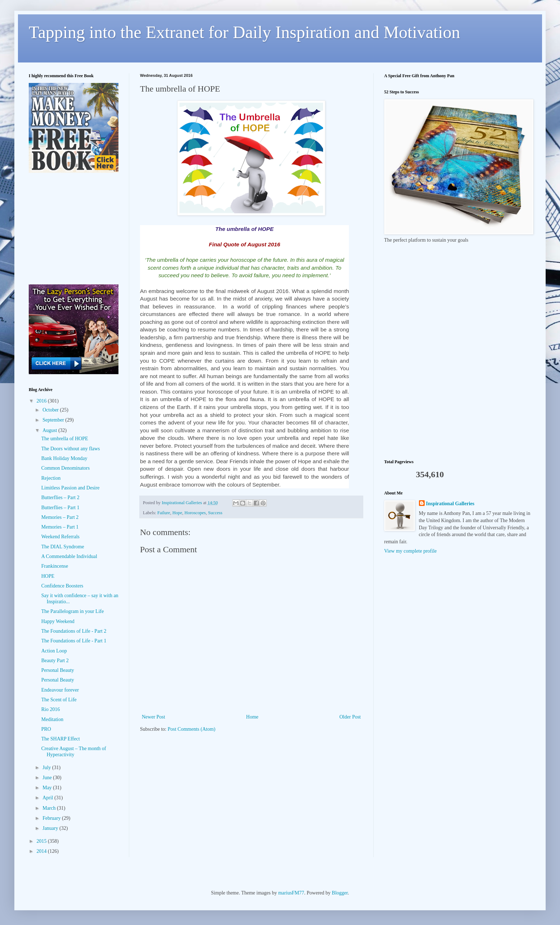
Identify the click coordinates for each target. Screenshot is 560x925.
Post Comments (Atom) (192, 729)
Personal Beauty (58, 670)
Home (252, 717)
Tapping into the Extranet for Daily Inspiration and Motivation (244, 32)
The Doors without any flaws (71, 449)
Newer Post (153, 717)
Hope (177, 513)
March (50, 808)
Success (215, 513)
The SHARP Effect (60, 739)
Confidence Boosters (62, 586)
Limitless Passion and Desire (70, 488)
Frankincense (55, 566)
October (51, 410)
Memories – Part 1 (60, 527)
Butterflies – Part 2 (60, 498)
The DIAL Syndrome (63, 547)
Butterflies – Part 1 (60, 508)
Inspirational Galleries (450, 504)
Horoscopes (195, 513)
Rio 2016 (51, 709)
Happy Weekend (58, 621)
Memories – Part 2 (60, 517)
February (52, 818)
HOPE (48, 576)
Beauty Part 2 (55, 661)
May (48, 788)
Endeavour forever (60, 690)
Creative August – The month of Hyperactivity (74, 752)
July (47, 768)
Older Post (350, 717)
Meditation (52, 719)
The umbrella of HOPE (65, 439)
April (48, 798)
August (50, 430)
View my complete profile (410, 551)
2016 (42, 401)
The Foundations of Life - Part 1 (74, 641)
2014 (42, 851)
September (54, 420)
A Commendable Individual (69, 556)
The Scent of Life (59, 700)
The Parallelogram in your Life (73, 611)
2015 (42, 841)
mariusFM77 (291, 893)
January (51, 828)
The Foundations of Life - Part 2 (74, 631)
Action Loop (54, 651)
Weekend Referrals (60, 537)
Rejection (51, 478)
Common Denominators (66, 468)
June (48, 778)
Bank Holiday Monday (64, 458)
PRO (46, 729)
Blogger (340, 893)
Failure (164, 513)
